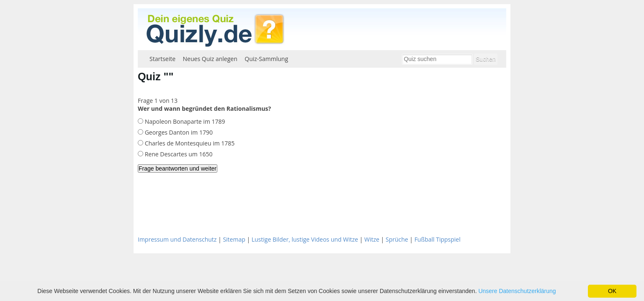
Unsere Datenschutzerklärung (517, 291)
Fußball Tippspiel (438, 239)
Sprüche (397, 239)
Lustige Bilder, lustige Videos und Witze (305, 239)
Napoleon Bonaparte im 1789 (184, 121)
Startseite (162, 59)
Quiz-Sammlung (266, 59)
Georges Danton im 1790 (178, 132)
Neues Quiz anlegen (210, 59)
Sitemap (234, 239)
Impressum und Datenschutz (177, 239)
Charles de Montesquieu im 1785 (189, 143)
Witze (372, 239)
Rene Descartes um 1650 (178, 154)
